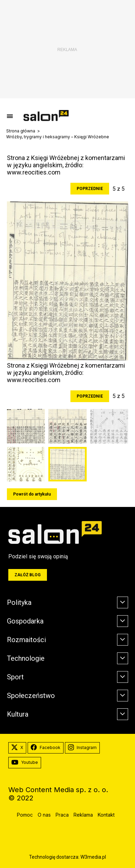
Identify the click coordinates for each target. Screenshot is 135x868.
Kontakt (106, 815)
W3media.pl (93, 857)
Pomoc (25, 815)
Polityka (19, 602)
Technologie (26, 658)
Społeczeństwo (31, 696)
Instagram (82, 748)
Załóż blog (28, 575)
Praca (62, 815)
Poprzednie (90, 189)
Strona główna (21, 131)
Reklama (83, 815)
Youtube (25, 762)
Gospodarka (25, 621)
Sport (15, 677)
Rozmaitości (26, 640)
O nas (44, 815)
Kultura (18, 714)
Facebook (46, 748)
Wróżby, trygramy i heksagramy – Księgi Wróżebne (58, 137)
